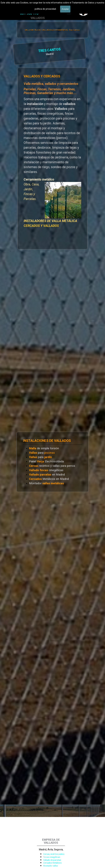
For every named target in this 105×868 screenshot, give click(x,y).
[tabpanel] (29, 13)
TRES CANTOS (26, 50)
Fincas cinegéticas (52, 857)
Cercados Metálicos (52, 863)
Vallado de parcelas (52, 860)
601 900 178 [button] (29, 13)
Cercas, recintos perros (54, 854)
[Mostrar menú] (69, 12)
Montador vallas (50, 866)
